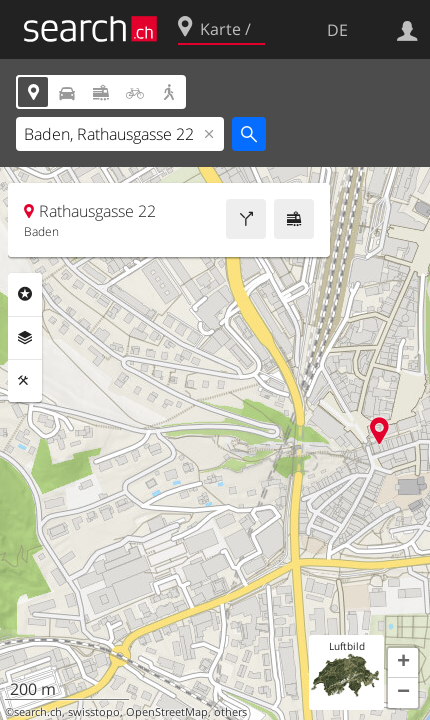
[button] (403, 663)
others (230, 712)
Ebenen (25, 338)
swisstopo (94, 712)
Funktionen (25, 381)
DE (337, 30)
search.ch (38, 712)
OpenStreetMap (167, 712)
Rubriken (25, 294)
